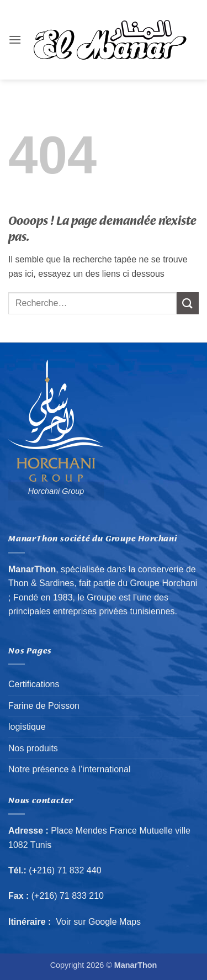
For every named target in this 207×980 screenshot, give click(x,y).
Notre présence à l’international (69, 769)
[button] (15, 39)
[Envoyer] (188, 303)
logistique (27, 727)
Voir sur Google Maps (99, 922)
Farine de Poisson (44, 706)
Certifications (34, 684)
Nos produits (33, 748)
